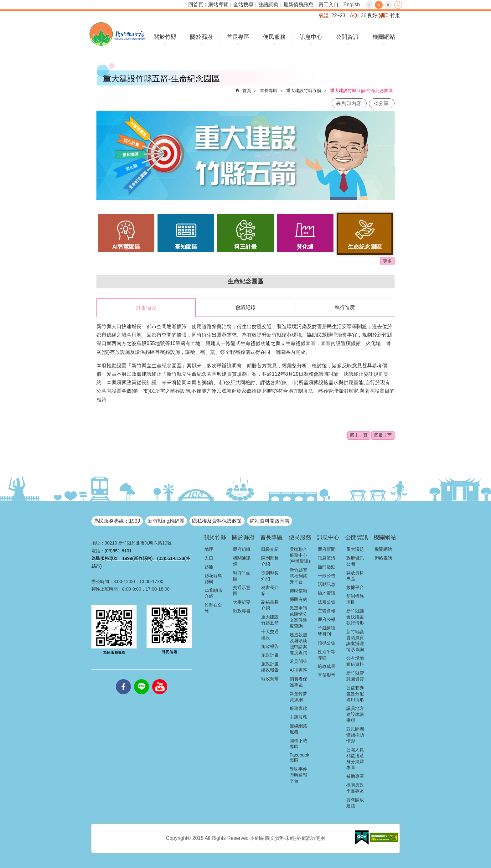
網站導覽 (218, 5)
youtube (160, 679)
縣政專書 (242, 611)
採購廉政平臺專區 (355, 788)
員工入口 (328, 5)
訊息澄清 (327, 558)
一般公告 (327, 575)
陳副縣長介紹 (270, 561)
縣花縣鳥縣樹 (213, 578)
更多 (387, 261)
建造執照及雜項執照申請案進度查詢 (298, 643)
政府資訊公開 (355, 561)
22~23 (338, 15)
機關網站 (384, 37)
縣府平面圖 (242, 575)
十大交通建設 (270, 634)
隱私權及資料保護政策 (217, 521)
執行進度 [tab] (345, 307)
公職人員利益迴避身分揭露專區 (355, 758)
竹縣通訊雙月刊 (327, 631)
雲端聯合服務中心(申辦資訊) (300, 555)
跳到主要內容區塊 (3, 3)
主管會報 (327, 610)
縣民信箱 (298, 590)
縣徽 (209, 566)
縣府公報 (327, 619)
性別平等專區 (327, 654)
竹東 (395, 15)
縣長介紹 (270, 549)
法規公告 (327, 602)
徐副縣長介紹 (270, 575)
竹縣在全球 (213, 608)
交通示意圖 (242, 590)
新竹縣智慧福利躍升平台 (298, 576)
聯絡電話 (383, 558)
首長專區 (238, 37)
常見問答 (298, 661)
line (142, 679)
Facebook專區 (300, 757)
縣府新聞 (327, 549)
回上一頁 (359, 435)
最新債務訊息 (298, 5)
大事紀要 (242, 602)
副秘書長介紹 (270, 605)
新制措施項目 (355, 599)
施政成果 (327, 666)
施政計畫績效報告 (270, 666)
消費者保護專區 (298, 682)
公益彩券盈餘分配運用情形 (355, 693)
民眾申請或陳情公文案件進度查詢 (298, 617)
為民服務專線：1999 (117, 521)
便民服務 (274, 37)
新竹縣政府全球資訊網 (117, 34)
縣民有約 (298, 599)
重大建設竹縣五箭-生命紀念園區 (362, 90)
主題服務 (298, 717)
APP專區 (299, 670)
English (352, 5)
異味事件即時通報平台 (298, 775)
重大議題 (355, 549)
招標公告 (327, 643)
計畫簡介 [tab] (146, 308)
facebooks (123, 679)
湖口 (384, 15)
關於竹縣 (165, 37)
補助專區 (355, 776)
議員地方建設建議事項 (355, 714)
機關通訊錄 (242, 561)
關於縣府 (201, 37)
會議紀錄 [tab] (246, 307)
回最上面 (383, 435)
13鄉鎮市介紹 (214, 593)
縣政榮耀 (270, 678)
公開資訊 (347, 37)
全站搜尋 (243, 5)
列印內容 (351, 103)
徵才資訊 (327, 593)
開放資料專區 (355, 575)
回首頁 (196, 5)
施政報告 (270, 646)
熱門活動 (327, 566)
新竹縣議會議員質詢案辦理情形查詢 (355, 640)
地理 (209, 549)
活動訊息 (327, 584)
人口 (209, 558)
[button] (362, 837)
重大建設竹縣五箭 (304, 90)
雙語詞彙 (268, 5)
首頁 (247, 90)
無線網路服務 (298, 728)
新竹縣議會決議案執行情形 (355, 617)
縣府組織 (242, 549)
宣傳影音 (327, 675)
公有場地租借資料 (355, 661)
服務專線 (298, 708)
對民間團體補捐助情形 (355, 735)
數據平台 (355, 587)
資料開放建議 (355, 802)
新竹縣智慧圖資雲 (355, 676)
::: (91, 3)
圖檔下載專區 (298, 743)
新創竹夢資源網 (298, 696)
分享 (398, 5)
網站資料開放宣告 (270, 521)
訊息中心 (311, 37)
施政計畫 (270, 655)
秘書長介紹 (270, 590)
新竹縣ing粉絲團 (166, 521)
